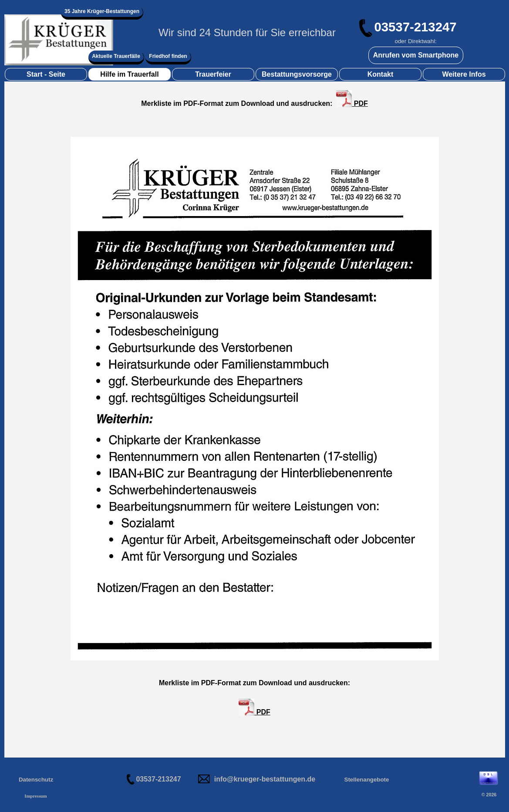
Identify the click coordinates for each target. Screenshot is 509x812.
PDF (352, 99)
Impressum (35, 796)
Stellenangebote (367, 780)
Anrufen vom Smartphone (416, 55)
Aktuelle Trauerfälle (116, 56)
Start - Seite (46, 74)
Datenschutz (36, 780)
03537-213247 (415, 27)
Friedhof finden (168, 56)
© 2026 (489, 795)
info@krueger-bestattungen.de (265, 779)
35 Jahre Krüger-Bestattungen (102, 11)
